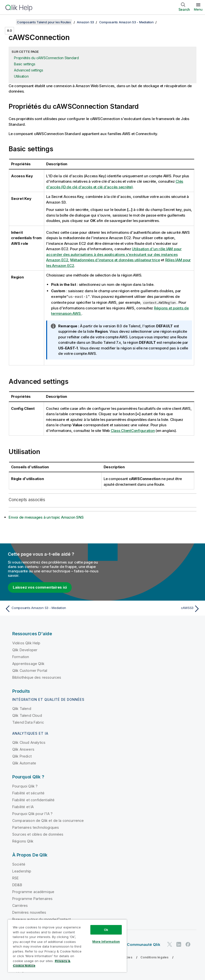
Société (19, 864)
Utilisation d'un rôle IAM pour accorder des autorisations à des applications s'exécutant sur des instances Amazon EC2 (114, 254)
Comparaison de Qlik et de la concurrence (48, 820)
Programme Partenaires (32, 898)
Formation (21, 656)
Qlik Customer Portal (30, 670)
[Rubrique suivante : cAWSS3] (153, 608)
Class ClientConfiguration (133, 430)
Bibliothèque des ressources (37, 677)
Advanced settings (29, 70)
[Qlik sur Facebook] (188, 944)
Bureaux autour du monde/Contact (41, 919)
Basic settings (25, 64)
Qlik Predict (22, 756)
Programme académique (33, 891)
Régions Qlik (23, 841)
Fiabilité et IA (23, 807)
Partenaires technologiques (36, 827)
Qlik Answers (23, 749)
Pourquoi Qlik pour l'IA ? (32, 813)
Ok (106, 930)
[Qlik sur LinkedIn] (179, 944)
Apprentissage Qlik (28, 663)
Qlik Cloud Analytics (29, 742)
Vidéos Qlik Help (26, 643)
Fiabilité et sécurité (28, 793)
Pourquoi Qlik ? (25, 786)
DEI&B (17, 885)
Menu (198, 9)
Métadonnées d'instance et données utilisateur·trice (115, 260)
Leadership (22, 871)
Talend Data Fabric (28, 722)
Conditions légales (154, 957)
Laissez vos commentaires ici (40, 587)
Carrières (20, 905)
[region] (67, 946)
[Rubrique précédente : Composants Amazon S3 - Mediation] (52, 608)
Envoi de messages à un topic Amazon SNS (46, 517)
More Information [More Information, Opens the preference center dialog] (106, 941)
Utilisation (21, 76)
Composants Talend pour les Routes (44, 22)
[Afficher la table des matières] (10, 22)
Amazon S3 (85, 22)
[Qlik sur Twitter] (170, 944)
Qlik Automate (24, 763)
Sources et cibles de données (38, 834)
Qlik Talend (22, 708)
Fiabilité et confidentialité (33, 800)
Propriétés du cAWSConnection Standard (46, 58)
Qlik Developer (25, 650)
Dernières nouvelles (29, 912)
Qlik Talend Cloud (27, 715)
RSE (15, 878)
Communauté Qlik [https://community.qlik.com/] (143, 944)
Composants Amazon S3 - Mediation (126, 22)
